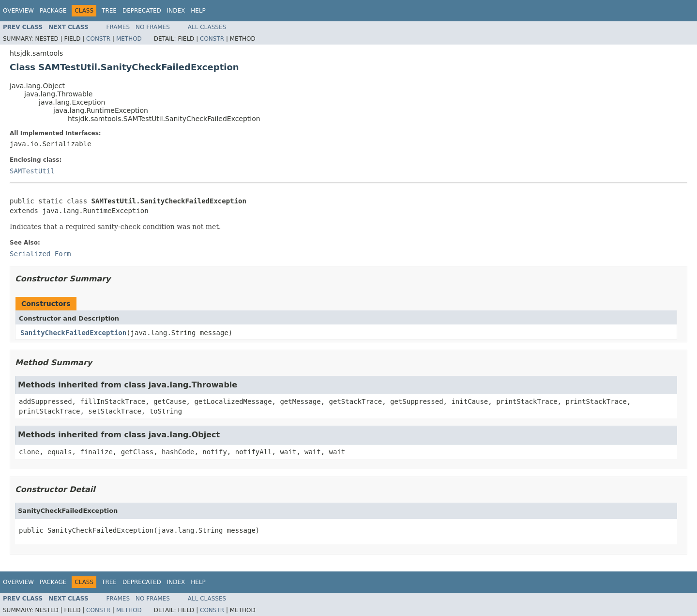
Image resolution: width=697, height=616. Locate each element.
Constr (98, 39)
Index (176, 11)
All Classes (207, 27)
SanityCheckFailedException (73, 333)
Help (198, 11)
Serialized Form (40, 254)
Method (129, 39)
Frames (118, 27)
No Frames (153, 27)
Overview (18, 11)
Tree (109, 11)
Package (53, 11)
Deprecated (142, 11)
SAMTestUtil (32, 171)
